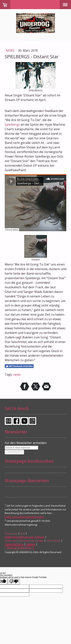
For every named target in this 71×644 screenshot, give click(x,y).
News (10, 50)
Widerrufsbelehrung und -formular (25, 537)
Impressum (11, 533)
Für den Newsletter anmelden (26, 443)
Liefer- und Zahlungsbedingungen (24, 517)
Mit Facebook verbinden (19, 366)
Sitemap (31, 544)
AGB (23, 533)
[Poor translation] (14, 581)
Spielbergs (12, 125)
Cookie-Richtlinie (14, 544)
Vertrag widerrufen (19, 548)
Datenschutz (53, 540)
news (17, 374)
